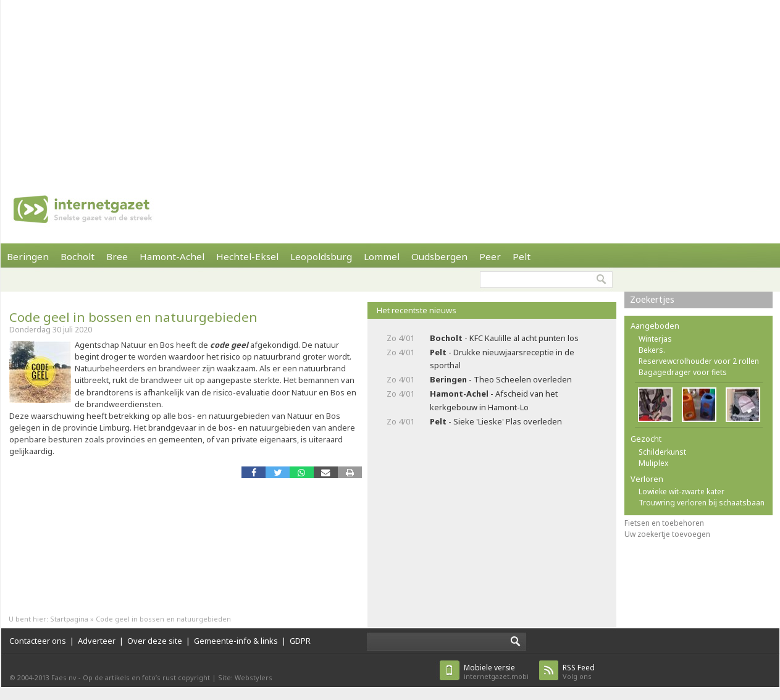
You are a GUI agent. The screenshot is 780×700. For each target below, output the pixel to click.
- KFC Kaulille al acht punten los (504, 338)
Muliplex (653, 463)
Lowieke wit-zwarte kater (681, 491)
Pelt (522, 256)
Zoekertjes (652, 299)
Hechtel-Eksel (247, 256)
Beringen (28, 256)
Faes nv (64, 677)
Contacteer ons (38, 641)
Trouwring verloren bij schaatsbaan (702, 503)
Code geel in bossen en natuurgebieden (133, 317)
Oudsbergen (439, 256)
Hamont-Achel (172, 256)
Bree (117, 256)
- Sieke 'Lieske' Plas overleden (496, 421)
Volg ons (579, 672)
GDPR (300, 641)
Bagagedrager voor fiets (683, 372)
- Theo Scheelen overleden (501, 379)
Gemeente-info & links (236, 641)
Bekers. (652, 350)
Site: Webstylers (245, 677)
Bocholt (78, 256)
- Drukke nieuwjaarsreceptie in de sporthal (502, 359)
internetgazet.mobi (496, 672)
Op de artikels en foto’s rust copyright (146, 677)
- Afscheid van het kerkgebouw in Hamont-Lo (494, 400)
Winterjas (655, 339)
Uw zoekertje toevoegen (667, 534)
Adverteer (97, 641)
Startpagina (69, 619)
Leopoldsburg (321, 256)
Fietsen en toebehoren (664, 523)
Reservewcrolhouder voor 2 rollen (699, 361)
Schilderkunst (662, 452)
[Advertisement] (328, 86)
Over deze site (155, 641)
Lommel (382, 256)
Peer (490, 256)
